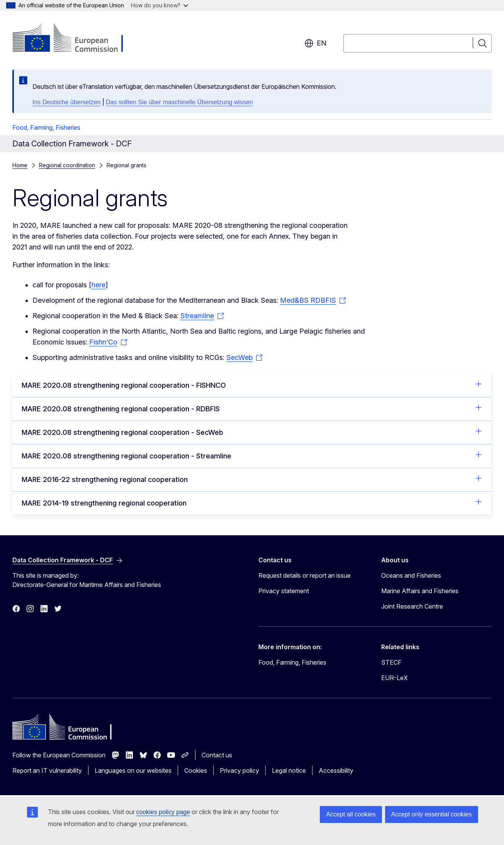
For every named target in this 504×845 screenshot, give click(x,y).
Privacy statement (284, 591)
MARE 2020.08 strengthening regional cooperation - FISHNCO (252, 385)
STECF (391, 662)
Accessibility (336, 770)
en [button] (315, 43)
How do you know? (160, 5)
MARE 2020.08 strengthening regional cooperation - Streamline (252, 455)
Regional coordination (67, 165)
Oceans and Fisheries (411, 575)
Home (20, 165)
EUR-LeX (395, 678)
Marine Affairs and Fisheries (420, 591)
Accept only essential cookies (432, 814)
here (98, 285)
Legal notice (289, 770)
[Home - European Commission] (75, 39)
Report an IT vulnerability (47, 770)
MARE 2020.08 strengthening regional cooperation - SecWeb (252, 432)
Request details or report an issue (305, 575)
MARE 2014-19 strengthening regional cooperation (252, 502)
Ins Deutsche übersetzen (67, 102)
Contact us (217, 755)
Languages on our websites (133, 770)
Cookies (196, 770)
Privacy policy (239, 770)
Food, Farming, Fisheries (46, 127)
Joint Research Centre (412, 606)
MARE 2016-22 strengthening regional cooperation (252, 479)
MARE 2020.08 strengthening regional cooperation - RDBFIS (252, 408)
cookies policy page (163, 812)
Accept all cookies (351, 814)
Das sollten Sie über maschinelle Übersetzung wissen (179, 102)
